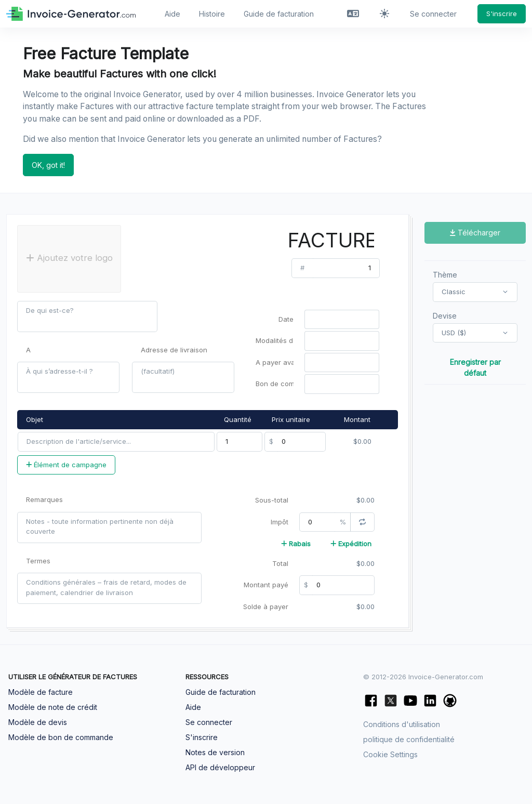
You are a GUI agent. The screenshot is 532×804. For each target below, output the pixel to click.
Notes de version (215, 752)
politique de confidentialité (409, 739)
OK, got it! (48, 165)
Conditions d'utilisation (402, 724)
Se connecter (433, 14)
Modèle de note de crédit (53, 707)
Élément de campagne (66, 465)
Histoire (212, 14)
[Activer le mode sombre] (384, 14)
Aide (172, 14)
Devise (445, 316)
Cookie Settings (390, 754)
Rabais (296, 544)
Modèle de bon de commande (61, 737)
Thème (445, 275)
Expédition (351, 544)
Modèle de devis (38, 722)
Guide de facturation (279, 14)
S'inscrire (502, 14)
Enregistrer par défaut (475, 367)
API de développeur (220, 767)
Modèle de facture (41, 692)
